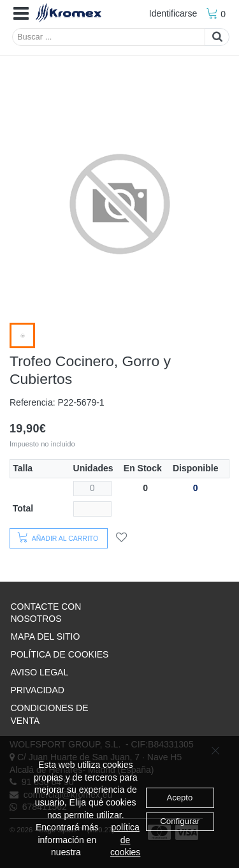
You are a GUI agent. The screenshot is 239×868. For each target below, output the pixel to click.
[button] (21, 14)
